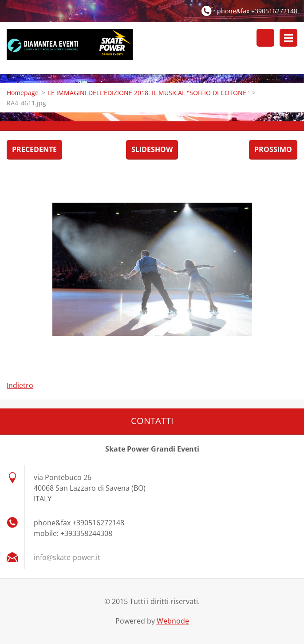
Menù (288, 38)
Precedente (34, 149)
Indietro (20, 385)
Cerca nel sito (265, 38)
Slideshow (152, 149)
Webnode (173, 621)
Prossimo (273, 149)
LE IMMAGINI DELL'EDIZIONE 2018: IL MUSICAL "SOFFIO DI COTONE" (148, 93)
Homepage (23, 93)
